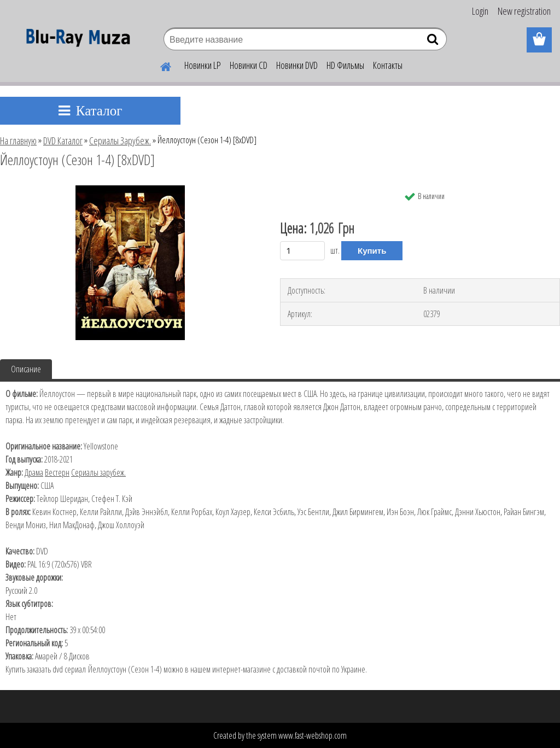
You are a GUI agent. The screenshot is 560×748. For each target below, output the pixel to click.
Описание (26, 369)
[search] (434, 42)
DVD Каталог (63, 141)
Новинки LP (203, 65)
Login (480, 11)
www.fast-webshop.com (313, 735)
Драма (34, 472)
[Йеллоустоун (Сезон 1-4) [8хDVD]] (130, 190)
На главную (18, 141)
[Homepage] (159, 65)
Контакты (388, 65)
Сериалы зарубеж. (98, 472)
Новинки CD (249, 65)
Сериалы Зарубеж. (120, 141)
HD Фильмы (345, 65)
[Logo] (75, 40)
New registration (524, 11)
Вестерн (57, 472)
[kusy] (302, 251)
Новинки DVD (297, 65)
